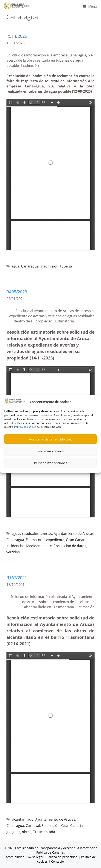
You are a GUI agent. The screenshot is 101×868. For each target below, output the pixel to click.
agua (15, 266)
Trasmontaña (44, 832)
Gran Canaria (77, 540)
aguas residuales (25, 534)
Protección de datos (70, 546)
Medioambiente (39, 546)
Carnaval (33, 826)
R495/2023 (17, 292)
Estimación (51, 826)
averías (46, 534)
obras (27, 832)
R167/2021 (17, 578)
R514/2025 (17, 36)
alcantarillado (22, 819)
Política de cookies (25, 427)
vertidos (13, 552)
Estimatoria (35, 540)
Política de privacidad (62, 857)
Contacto (57, 861)
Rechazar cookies (50, 451)
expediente (55, 540)
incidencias (15, 546)
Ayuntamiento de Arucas (74, 534)
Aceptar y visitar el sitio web (51, 439)
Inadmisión (49, 266)
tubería (66, 266)
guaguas (13, 832)
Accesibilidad (15, 857)
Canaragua (30, 266)
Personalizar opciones (51, 463)
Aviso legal (36, 857)
